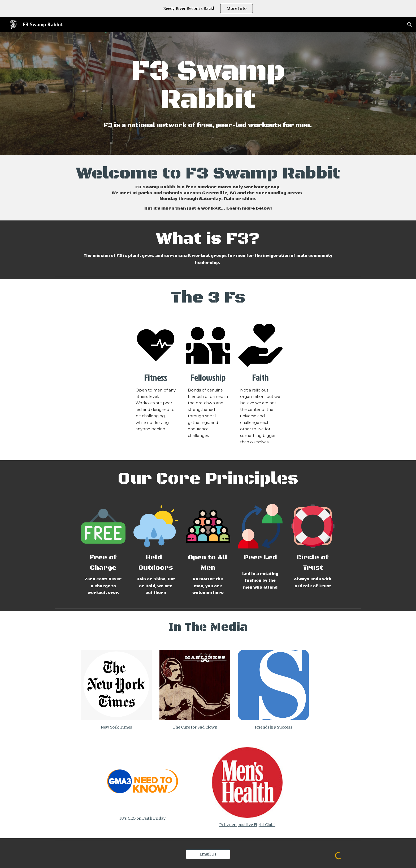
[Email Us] (208, 854)
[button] (410, 24)
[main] (208, 86)
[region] (208, 8)
